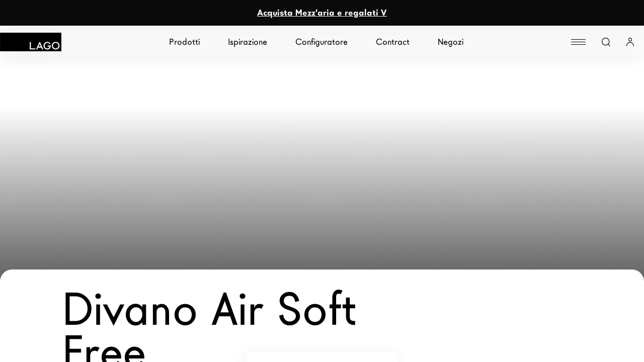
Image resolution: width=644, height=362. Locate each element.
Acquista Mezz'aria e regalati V (322, 13)
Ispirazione (248, 42)
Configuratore (321, 42)
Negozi (451, 42)
